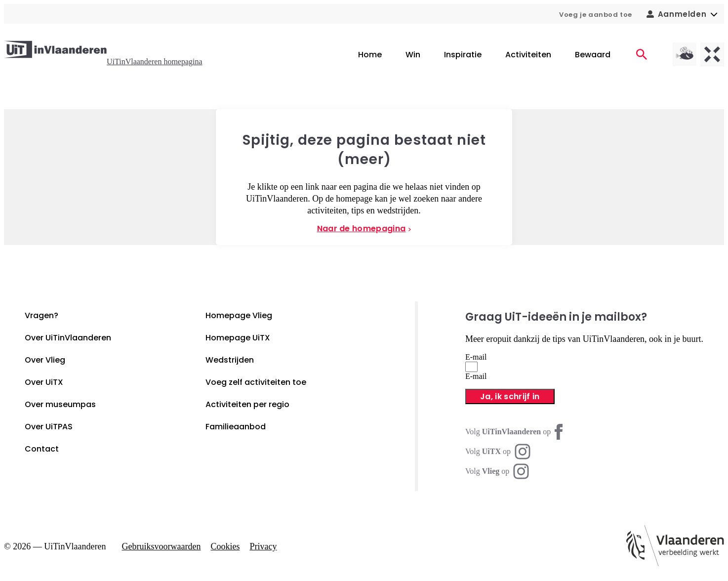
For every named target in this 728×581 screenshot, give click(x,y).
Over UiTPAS (49, 427)
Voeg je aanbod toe (596, 15)
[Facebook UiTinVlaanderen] (516, 432)
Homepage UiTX (238, 338)
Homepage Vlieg (239, 315)
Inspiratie (463, 55)
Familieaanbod (236, 427)
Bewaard (593, 55)
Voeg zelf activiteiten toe (256, 382)
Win (413, 55)
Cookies (225, 546)
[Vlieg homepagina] (685, 54)
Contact (42, 449)
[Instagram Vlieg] (497, 471)
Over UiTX (44, 382)
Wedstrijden (230, 360)
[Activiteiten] (642, 54)
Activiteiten (528, 55)
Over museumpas (60, 404)
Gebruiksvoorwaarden (162, 546)
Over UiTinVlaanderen (68, 338)
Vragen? (41, 315)
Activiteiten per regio (247, 404)
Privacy (263, 546)
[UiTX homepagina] (712, 54)
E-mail (476, 357)
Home (370, 55)
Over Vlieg (45, 360)
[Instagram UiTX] (498, 452)
